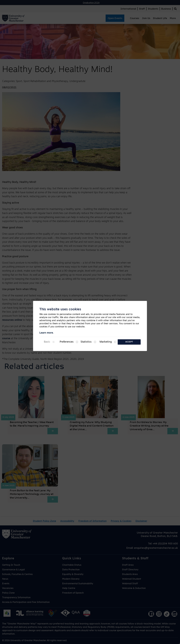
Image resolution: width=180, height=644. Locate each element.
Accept (129, 342)
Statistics (86, 342)
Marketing (106, 342)
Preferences (67, 342)
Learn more (46, 333)
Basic (47, 342)
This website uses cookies (60, 309)
